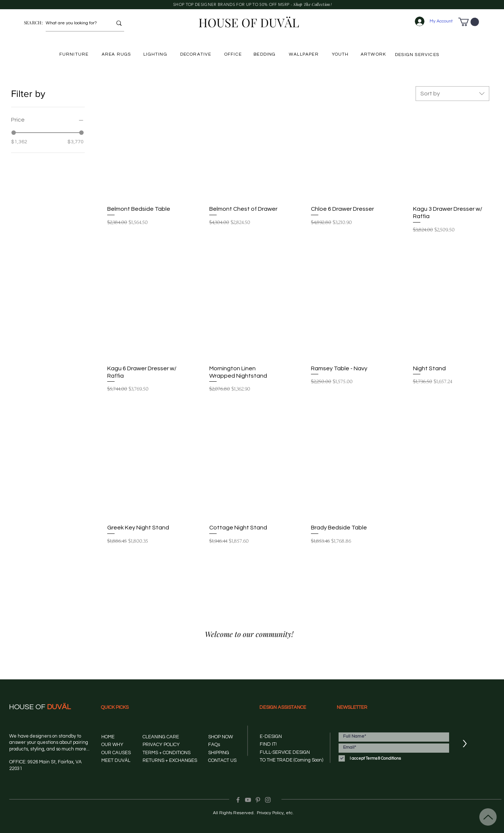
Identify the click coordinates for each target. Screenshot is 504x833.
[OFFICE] (234, 54)
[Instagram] (268, 800)
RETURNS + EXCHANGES (170, 760)
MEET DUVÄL (116, 760)
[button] (469, 22)
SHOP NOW (220, 737)
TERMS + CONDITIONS (167, 753)
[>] (465, 744)
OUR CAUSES (116, 753)
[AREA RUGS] (117, 54)
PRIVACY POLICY (161, 745)
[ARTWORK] (374, 54)
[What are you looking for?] (73, 23)
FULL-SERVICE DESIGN (285, 752)
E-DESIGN (271, 736)
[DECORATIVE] (196, 54)
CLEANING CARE (161, 737)
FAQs (214, 745)
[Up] (488, 817)
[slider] (14, 133)
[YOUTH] (341, 54)
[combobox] (452, 94)
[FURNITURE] (75, 54)
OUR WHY (112, 745)
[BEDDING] (265, 54)
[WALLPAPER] (304, 54)
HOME (108, 737)
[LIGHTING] (156, 54)
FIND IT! (268, 744)
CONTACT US (222, 760)
